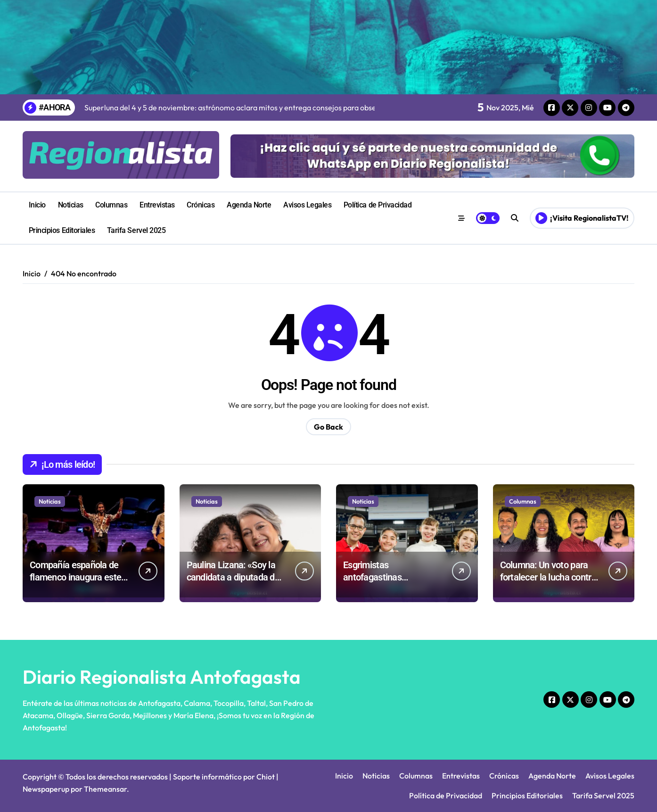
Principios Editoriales (62, 230)
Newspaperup (46, 789)
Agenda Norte (249, 205)
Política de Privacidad (378, 205)
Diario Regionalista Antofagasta (162, 677)
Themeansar (105, 789)
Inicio (37, 205)
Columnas (111, 205)
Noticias (71, 205)
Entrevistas (157, 205)
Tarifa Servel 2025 (136, 230)
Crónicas (201, 205)
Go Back (328, 427)
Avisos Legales (307, 205)
